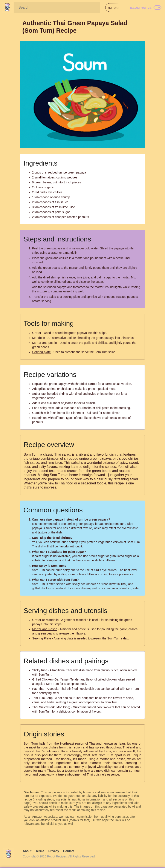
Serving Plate (42, 638)
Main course (115, 8)
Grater (37, 333)
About (27, 851)
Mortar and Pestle (45, 629)
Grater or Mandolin (45, 620)
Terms (40, 851)
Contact (69, 851)
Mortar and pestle (45, 343)
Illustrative (141, 8)
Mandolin (39, 338)
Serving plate (41, 352)
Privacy (54, 851)
